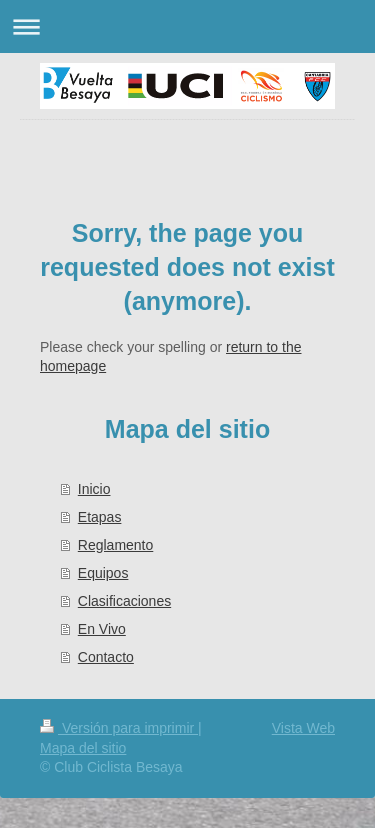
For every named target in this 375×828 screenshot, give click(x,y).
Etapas (100, 517)
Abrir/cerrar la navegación (187, 26)
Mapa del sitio (83, 748)
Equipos (103, 573)
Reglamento (116, 545)
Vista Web (303, 728)
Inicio (94, 489)
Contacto (106, 657)
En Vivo (102, 629)
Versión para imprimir (119, 728)
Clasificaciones (124, 601)
